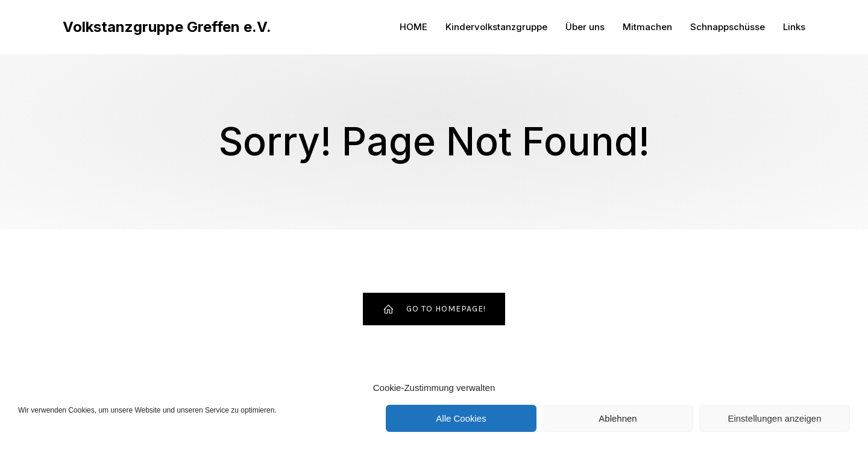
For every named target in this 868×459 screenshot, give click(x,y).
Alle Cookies (461, 418)
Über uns (585, 27)
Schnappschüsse (728, 27)
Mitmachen (647, 27)
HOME (414, 27)
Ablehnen (618, 418)
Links (794, 27)
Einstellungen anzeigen (774, 418)
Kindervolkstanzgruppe (496, 27)
